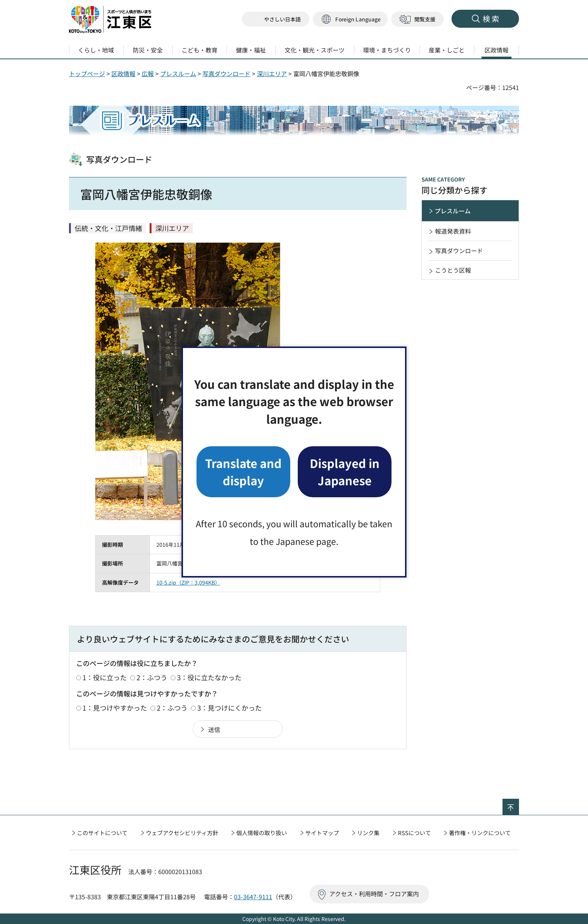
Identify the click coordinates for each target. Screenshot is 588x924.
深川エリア (272, 73)
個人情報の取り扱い (262, 833)
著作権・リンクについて (480, 833)
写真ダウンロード (226, 73)
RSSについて (414, 833)
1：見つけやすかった (115, 708)
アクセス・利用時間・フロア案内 (374, 894)
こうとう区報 (453, 270)
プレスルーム (178, 73)
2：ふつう (152, 677)
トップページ (87, 73)
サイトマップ (322, 833)
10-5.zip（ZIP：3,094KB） (188, 582)
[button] (350, 19)
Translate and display (243, 472)
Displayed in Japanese (345, 472)
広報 (148, 73)
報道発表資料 (453, 231)
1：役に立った (105, 677)
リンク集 (368, 833)
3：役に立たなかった (209, 677)
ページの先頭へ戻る (519, 804)
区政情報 (123, 73)
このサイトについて (102, 833)
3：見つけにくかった (229, 708)
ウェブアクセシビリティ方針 (182, 833)
